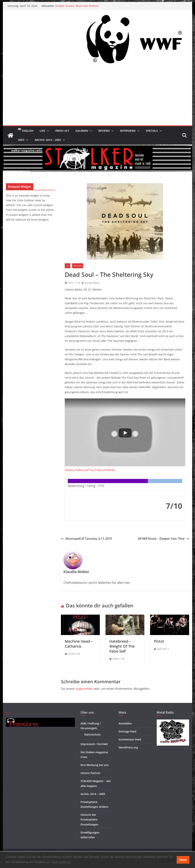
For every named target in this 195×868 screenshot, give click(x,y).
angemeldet (84, 689)
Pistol (159, 641)
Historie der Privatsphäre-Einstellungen (89, 819)
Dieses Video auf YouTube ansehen (90, 470)
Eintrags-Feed (127, 731)
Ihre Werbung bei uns (95, 765)
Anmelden (125, 723)
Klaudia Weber (92, 283)
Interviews (128, 131)
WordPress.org (128, 747)
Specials (152, 131)
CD (68, 266)
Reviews (104, 131)
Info (21, 140)
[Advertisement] (97, 97)
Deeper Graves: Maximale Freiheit (77, 6)
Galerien (82, 131)
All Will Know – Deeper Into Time (163, 539)
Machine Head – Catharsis (79, 644)
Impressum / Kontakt (94, 744)
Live (42, 131)
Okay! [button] (183, 860)
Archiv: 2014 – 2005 (48, 140)
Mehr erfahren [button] (61, 862)
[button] (47, 131)
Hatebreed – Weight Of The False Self (122, 646)
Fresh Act (62, 131)
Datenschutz (93, 734)
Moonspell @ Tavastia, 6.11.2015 (86, 539)
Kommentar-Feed (130, 739)
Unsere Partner (90, 773)
